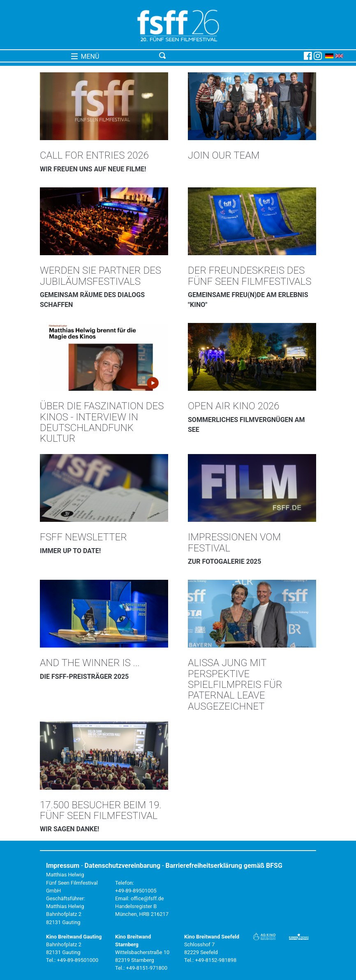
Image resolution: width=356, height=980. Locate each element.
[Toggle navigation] (230, 56)
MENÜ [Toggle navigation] (85, 56)
